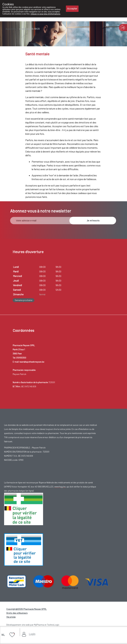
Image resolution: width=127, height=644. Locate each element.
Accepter (72, 9)
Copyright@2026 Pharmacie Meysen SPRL (27, 609)
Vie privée (11, 617)
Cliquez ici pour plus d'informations (45, 14)
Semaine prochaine (24, 300)
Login (32, 634)
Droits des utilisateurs (17, 613)
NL (3, 635)
